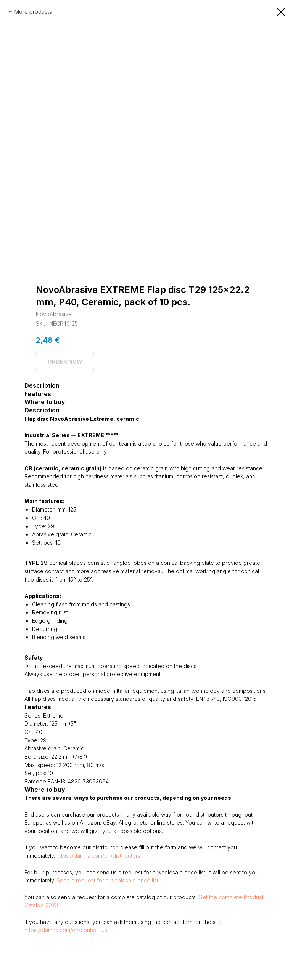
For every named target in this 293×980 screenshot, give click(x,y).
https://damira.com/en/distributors (98, 856)
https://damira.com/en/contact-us (66, 930)
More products (33, 12)
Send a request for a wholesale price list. (108, 880)
